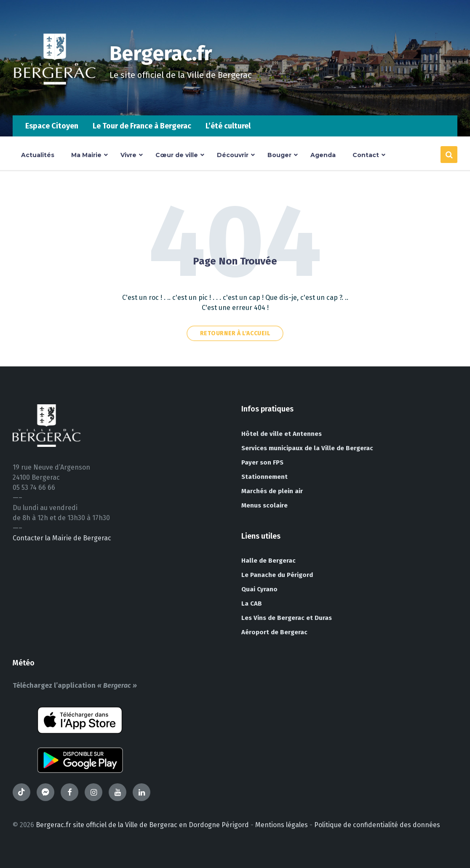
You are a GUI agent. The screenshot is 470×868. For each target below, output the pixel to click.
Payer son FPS (262, 462)
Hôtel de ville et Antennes (282, 434)
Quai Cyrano (259, 589)
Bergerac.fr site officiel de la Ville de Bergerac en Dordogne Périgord (142, 825)
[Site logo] (55, 99)
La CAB (252, 604)
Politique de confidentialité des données (377, 825)
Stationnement (264, 477)
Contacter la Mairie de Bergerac (62, 538)
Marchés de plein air (272, 491)
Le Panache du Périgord (277, 575)
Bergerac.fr (161, 53)
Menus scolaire (264, 505)
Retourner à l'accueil (235, 333)
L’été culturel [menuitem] (228, 126)
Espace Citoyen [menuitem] (52, 126)
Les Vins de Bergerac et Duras (287, 618)
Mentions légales (282, 825)
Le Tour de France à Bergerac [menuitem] (142, 126)
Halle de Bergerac (268, 561)
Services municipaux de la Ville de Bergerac (307, 448)
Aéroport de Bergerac (274, 632)
